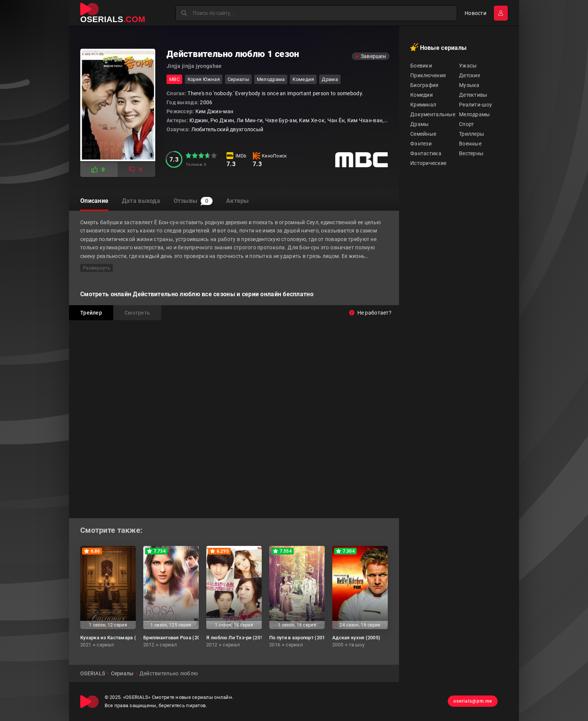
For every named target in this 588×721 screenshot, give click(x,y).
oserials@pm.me (472, 702)
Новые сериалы (438, 47)
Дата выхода (142, 201)
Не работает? (370, 313)
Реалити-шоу (475, 105)
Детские (469, 75)
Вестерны (471, 153)
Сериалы (238, 79)
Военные (470, 144)
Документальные (433, 114)
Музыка (469, 85)
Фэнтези (421, 144)
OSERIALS (93, 673)
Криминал (423, 105)
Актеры (242, 201)
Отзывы (196, 201)
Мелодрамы (475, 114)
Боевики (421, 66)
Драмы (419, 124)
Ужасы (468, 66)
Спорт (466, 124)
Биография (424, 85)
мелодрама (271, 79)
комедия (303, 79)
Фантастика (426, 153)
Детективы (473, 95)
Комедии (421, 95)
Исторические (428, 163)
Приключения (428, 75)
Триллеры (472, 134)
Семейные (423, 134)
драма (330, 79)
